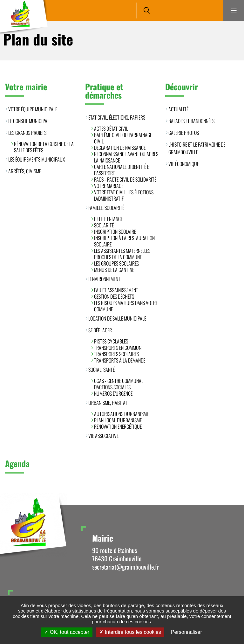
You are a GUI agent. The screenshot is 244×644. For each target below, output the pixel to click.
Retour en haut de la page (228, 505)
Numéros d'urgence (113, 393)
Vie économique (184, 164)
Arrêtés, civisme (25, 171)
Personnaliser (186, 632)
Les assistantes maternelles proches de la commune (122, 254)
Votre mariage (109, 186)
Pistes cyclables (111, 341)
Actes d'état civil (111, 128)
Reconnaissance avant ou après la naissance (126, 157)
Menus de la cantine (114, 270)
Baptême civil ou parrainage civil (123, 138)
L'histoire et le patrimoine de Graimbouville (197, 148)
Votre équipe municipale (33, 109)
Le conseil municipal (29, 121)
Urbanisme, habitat (108, 403)
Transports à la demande (120, 360)
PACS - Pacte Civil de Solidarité (125, 179)
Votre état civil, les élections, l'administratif (124, 195)
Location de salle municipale (117, 318)
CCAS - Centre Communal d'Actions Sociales (119, 384)
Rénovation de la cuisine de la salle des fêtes (44, 147)
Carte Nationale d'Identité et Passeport (123, 170)
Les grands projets (27, 133)
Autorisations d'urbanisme (121, 414)
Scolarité (104, 225)
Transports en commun (118, 348)
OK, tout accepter (67, 632)
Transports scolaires (116, 354)
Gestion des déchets (114, 296)
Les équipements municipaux (37, 159)
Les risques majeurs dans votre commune (126, 306)
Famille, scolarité (106, 208)
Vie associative (103, 436)
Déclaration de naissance (120, 148)
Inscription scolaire (115, 232)
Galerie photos (184, 133)
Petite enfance (108, 219)
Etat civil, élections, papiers (117, 117)
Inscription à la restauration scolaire (124, 241)
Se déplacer (100, 330)
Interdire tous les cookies (130, 632)
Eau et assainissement (116, 290)
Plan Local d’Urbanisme (118, 420)
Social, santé (102, 370)
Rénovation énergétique (118, 426)
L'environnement (104, 279)
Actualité (178, 109)
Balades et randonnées (191, 121)
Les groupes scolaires (116, 263)
